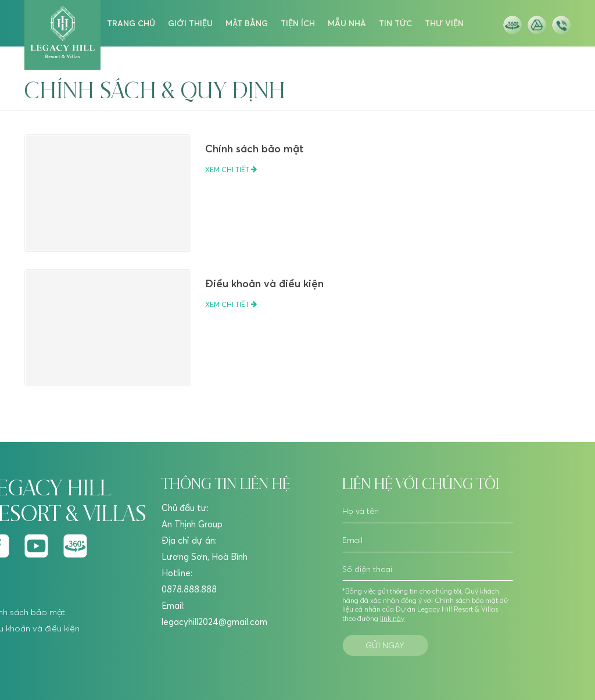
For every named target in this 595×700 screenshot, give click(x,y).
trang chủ (131, 23)
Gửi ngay (385, 645)
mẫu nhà (347, 23)
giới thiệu (190, 23)
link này (392, 618)
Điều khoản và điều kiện (264, 283)
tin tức (395, 23)
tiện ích (298, 23)
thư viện (444, 23)
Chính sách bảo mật (255, 149)
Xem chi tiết (231, 169)
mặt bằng (247, 23)
